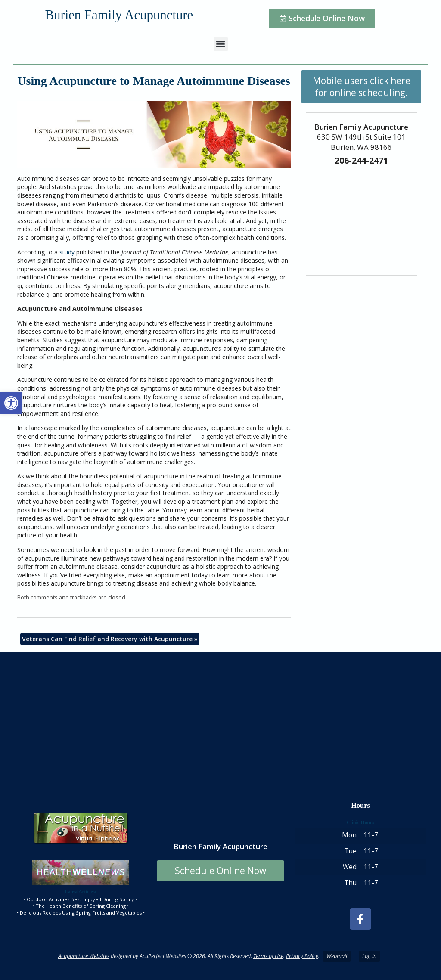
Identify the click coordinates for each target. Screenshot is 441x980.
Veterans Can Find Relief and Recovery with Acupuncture (110, 639)
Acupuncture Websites (84, 956)
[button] (11, 403)
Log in (369, 956)
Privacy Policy (302, 956)
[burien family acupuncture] (220, 723)
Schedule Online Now (220, 871)
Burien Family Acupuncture (119, 15)
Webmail (337, 956)
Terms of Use (268, 956)
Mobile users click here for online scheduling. (362, 87)
